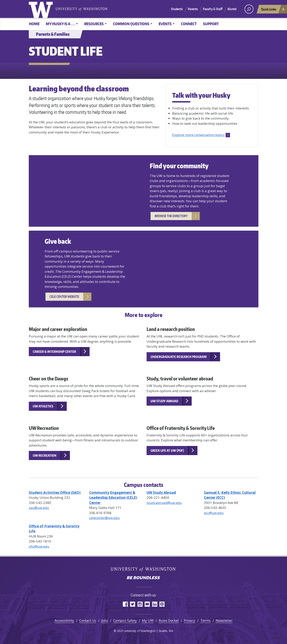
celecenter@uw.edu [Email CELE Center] (104, 518)
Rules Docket (169, 620)
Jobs (105, 620)
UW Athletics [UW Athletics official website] (43, 406)
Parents (193, 9)
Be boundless (144, 578)
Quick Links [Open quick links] (273, 10)
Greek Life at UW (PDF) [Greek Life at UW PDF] (167, 451)
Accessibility (64, 620)
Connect (189, 24)
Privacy (190, 620)
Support (211, 24)
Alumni (232, 9)
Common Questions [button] (131, 24)
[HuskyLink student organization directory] (55, 493)
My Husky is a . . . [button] (60, 24)
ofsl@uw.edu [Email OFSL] (39, 546)
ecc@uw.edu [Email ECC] (214, 513)
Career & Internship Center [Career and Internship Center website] (54, 352)
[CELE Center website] (113, 498)
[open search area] (249, 9)
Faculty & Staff (213, 9)
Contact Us (88, 620)
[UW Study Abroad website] (161, 493)
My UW (148, 620)
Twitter (133, 604)
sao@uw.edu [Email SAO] (39, 508)
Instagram (140, 604)
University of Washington (42, 9)
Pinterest (162, 604)
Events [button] (165, 24)
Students (177, 9)
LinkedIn (155, 604)
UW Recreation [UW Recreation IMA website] (45, 455)
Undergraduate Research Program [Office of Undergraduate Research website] (179, 357)
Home (34, 24)
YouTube (147, 604)
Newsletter (224, 620)
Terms (205, 620)
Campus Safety (125, 620)
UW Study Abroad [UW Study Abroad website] (164, 401)
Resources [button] (94, 24)
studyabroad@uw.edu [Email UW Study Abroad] (164, 503)
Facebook (125, 604)
